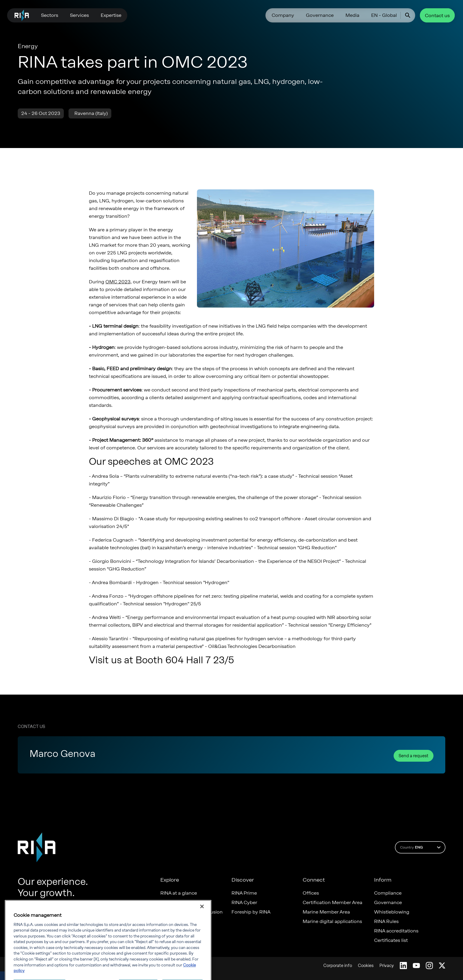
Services (79, 15)
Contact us (437, 16)
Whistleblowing (392, 912)
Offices (311, 893)
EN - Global (384, 15)
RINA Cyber (244, 903)
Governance (320, 15)
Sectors (50, 15)
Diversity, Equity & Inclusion (191, 912)
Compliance (388, 893)
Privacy (387, 966)
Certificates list (391, 940)
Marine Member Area (326, 912)
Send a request (414, 756)
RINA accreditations (396, 931)
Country (421, 847)
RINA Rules (386, 922)
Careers (169, 903)
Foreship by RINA (251, 912)
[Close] (202, 930)
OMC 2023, (119, 282)
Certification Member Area (332, 903)
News (167, 922)
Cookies (366, 966)
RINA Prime (244, 893)
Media (352, 15)
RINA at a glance (179, 893)
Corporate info (338, 966)
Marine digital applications (332, 922)
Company (283, 15)
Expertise (111, 15)
